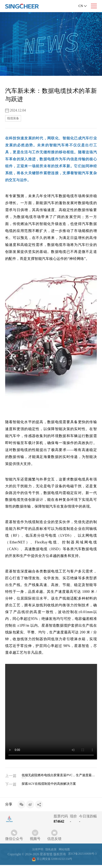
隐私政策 (51, 851)
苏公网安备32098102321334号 (70, 862)
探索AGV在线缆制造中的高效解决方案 (55, 786)
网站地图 (66, 851)
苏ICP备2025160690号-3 (27, 862)
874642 (59, 823)
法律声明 (36, 851)
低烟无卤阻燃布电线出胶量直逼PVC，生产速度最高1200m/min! (60, 777)
